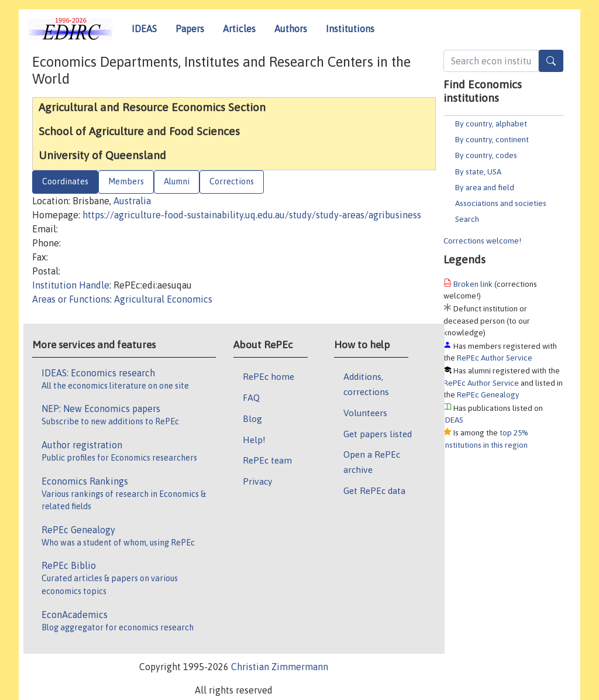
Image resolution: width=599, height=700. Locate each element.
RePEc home (268, 376)
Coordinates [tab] (65, 181)
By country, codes (486, 155)
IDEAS (144, 29)
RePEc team (267, 460)
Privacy (257, 481)
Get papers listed (378, 434)
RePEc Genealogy (488, 394)
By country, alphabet (491, 123)
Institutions (350, 29)
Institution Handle (71, 285)
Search (467, 219)
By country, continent (492, 139)
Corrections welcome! (482, 241)
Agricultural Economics (163, 299)
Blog (252, 418)
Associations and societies (501, 203)
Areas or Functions (71, 299)
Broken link (473, 284)
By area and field (485, 187)
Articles (239, 29)
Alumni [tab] (177, 181)
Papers (190, 29)
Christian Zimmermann (280, 667)
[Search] (551, 61)
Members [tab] (126, 181)
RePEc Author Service (495, 358)
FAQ (251, 397)
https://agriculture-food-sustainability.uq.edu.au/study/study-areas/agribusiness (252, 215)
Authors (291, 29)
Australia (132, 201)
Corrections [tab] (232, 181)
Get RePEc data (374, 490)
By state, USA (478, 171)
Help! (254, 440)
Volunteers (365, 413)
